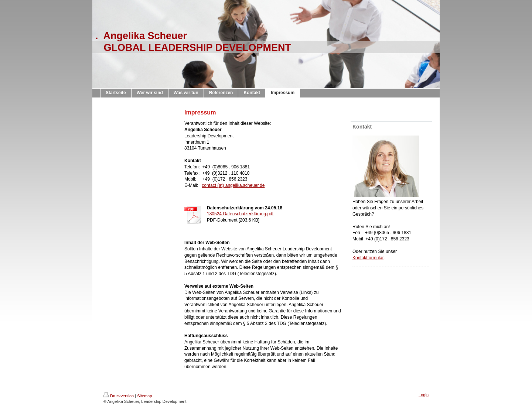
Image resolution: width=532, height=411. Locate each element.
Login (424, 395)
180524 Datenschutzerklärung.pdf (240, 214)
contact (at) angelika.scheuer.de (233, 185)
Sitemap (144, 396)
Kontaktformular (368, 258)
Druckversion (119, 396)
